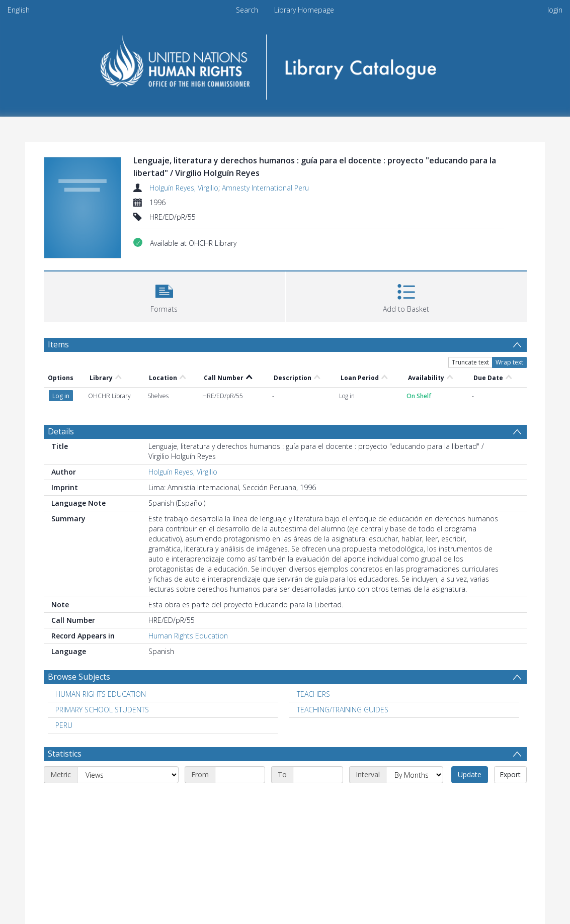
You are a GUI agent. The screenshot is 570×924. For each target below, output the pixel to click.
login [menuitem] (555, 10)
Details (61, 431)
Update (470, 774)
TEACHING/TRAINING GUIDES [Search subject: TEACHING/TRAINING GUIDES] (343, 710)
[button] (164, 295)
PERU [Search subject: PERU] (64, 725)
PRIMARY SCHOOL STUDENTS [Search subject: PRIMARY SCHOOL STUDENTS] (102, 710)
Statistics (65, 754)
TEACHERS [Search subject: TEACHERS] (313, 694)
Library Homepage (304, 10)
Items (58, 344)
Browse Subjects (79, 677)
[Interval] (415, 775)
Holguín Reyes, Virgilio (184, 188)
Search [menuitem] (247, 10)
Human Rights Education (188, 636)
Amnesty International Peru (265, 188)
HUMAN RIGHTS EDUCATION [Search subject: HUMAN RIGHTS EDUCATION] (101, 694)
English (19, 10)
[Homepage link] (285, 64)
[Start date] (240, 775)
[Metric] (128, 775)
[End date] (318, 775)
